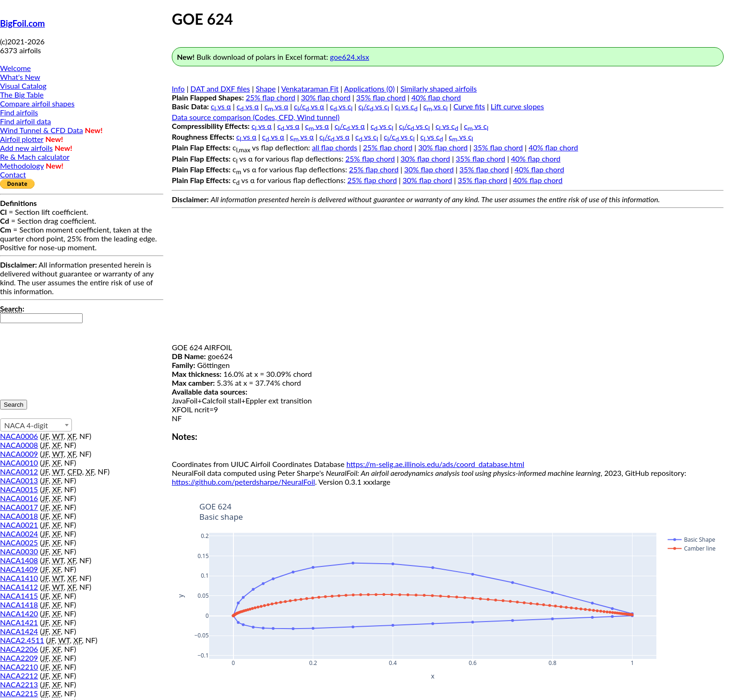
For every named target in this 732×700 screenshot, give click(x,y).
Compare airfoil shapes (37, 103)
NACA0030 (19, 551)
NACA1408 (19, 560)
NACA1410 (19, 578)
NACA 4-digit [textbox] (26, 425)
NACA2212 (19, 675)
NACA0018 (19, 516)
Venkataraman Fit (310, 88)
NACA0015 (19, 489)
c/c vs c (373, 106)
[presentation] (38, 357)
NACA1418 (19, 605)
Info (178, 88)
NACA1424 (19, 631)
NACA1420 (19, 613)
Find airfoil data (25, 121)
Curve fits (469, 106)
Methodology (22, 166)
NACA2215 (19, 693)
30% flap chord (326, 97)
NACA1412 (19, 587)
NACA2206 (19, 649)
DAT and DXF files (220, 88)
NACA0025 (19, 542)
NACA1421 (19, 622)
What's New (20, 77)
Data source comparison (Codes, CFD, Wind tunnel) (256, 117)
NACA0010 (19, 463)
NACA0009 (19, 454)
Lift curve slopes (517, 106)
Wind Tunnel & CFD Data (42, 130)
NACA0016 (19, 498)
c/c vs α (309, 106)
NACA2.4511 (22, 640)
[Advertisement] (448, 277)
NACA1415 (19, 596)
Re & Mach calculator (35, 157)
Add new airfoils (26, 148)
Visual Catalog (23, 86)
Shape (266, 88)
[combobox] (36, 425)
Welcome (15, 68)
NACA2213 (19, 684)
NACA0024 (19, 534)
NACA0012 (19, 471)
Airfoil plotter (22, 139)
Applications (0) (370, 88)
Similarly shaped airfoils (439, 88)
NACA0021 (19, 525)
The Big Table (22, 95)
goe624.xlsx (350, 57)
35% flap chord (381, 97)
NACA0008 (19, 445)
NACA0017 (19, 507)
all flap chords (334, 147)
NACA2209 (19, 658)
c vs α (221, 106)
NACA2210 (19, 667)
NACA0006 (19, 436)
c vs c (341, 106)
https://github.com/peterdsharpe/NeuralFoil (243, 482)
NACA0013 (19, 480)
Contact (13, 174)
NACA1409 (19, 569)
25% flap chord (270, 97)
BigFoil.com (22, 23)
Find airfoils (19, 112)
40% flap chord (436, 97)
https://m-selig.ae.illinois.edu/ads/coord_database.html (435, 464)
